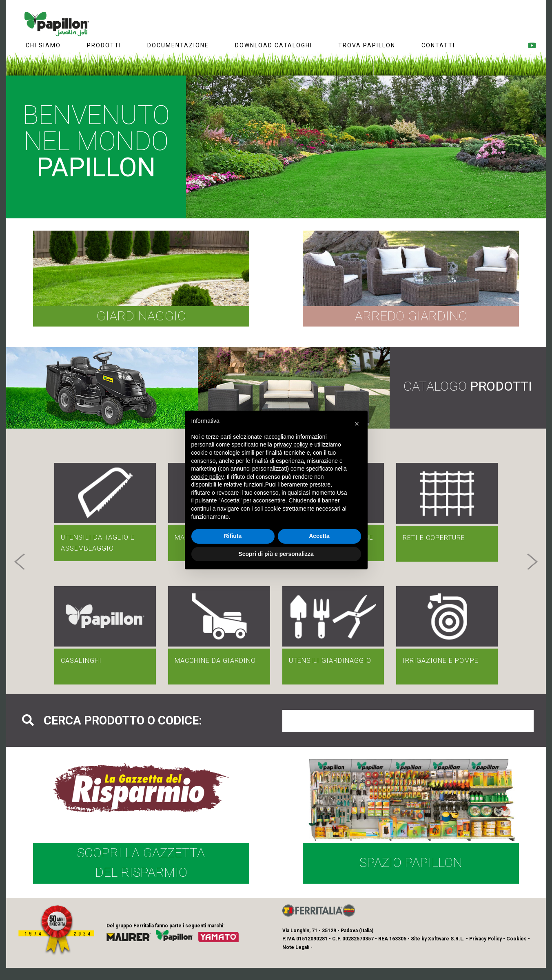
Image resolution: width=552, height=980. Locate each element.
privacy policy (291, 444)
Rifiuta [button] (233, 536)
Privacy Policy (485, 939)
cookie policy (207, 477)
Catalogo (468, 386)
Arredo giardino (411, 316)
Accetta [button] (319, 536)
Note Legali (296, 947)
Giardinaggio (141, 316)
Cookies (517, 939)
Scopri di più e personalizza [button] (276, 554)
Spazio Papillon (411, 862)
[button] (20, 561)
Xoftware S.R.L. (446, 939)
